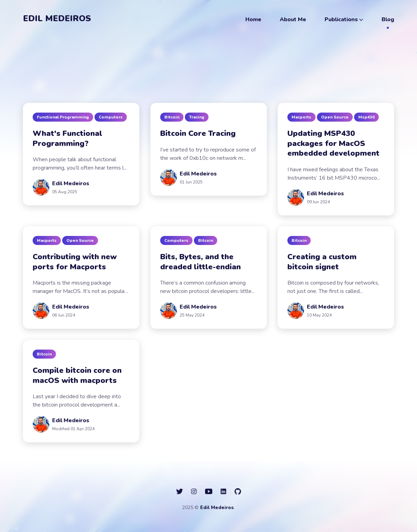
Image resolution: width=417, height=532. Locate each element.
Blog (388, 19)
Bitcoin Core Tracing (198, 133)
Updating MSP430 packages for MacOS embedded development (333, 143)
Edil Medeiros (57, 18)
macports (301, 117)
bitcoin (172, 117)
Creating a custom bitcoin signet (322, 262)
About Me (293, 19)
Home (253, 19)
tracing (197, 117)
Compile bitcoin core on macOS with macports (77, 375)
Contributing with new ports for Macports (75, 262)
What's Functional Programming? (67, 138)
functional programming (63, 117)
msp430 (366, 117)
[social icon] (179, 492)
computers (111, 117)
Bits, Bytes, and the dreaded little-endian (201, 262)
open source (335, 117)
